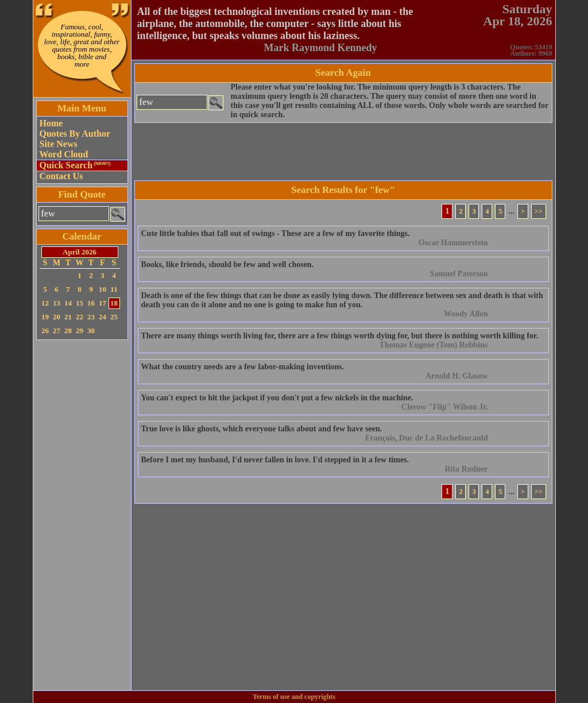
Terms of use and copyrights (294, 697)
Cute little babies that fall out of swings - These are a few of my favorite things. (276, 233)
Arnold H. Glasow (457, 376)
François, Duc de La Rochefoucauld (427, 438)
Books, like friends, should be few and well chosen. (228, 264)
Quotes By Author (75, 134)
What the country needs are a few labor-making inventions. (243, 367)
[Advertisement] (82, 515)
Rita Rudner (466, 469)
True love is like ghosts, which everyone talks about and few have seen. (262, 429)
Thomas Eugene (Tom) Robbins (434, 345)
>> (539, 211)
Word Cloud (64, 154)
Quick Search (75, 165)
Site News (59, 144)
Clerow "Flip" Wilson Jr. (444, 407)
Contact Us (61, 176)
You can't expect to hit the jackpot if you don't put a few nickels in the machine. (277, 398)
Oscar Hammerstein (453, 243)
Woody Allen (466, 314)
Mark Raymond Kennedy (320, 48)
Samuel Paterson (459, 274)
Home (51, 123)
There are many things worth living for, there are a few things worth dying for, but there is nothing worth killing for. (340, 336)
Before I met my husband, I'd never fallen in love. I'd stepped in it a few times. (275, 460)
